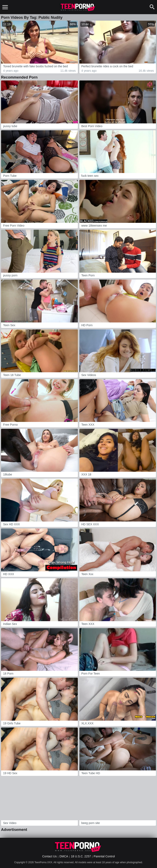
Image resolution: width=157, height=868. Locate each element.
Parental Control (104, 856)
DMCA (64, 856)
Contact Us (49, 856)
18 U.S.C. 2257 (81, 856)
